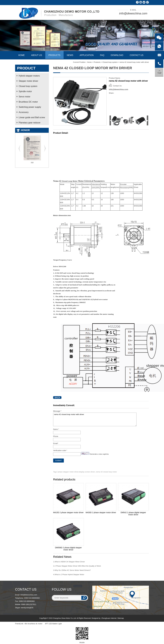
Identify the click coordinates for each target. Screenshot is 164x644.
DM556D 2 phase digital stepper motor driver (68, 549)
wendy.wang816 (27, 608)
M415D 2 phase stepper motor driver (68, 512)
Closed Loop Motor (70, 181)
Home (89, 62)
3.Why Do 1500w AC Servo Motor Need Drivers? (72, 570)
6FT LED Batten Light (53, 624)
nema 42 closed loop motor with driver (95, 419)
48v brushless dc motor (33, 624)
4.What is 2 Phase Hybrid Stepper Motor (69, 574)
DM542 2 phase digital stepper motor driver (133, 514)
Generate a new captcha (99, 454)
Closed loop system (110, 62)
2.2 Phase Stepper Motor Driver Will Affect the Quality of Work (77, 566)
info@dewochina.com (133, 13)
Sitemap (121, 618)
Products (97, 62)
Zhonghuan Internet (109, 618)
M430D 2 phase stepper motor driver (101, 512)
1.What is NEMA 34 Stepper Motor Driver (69, 562)
